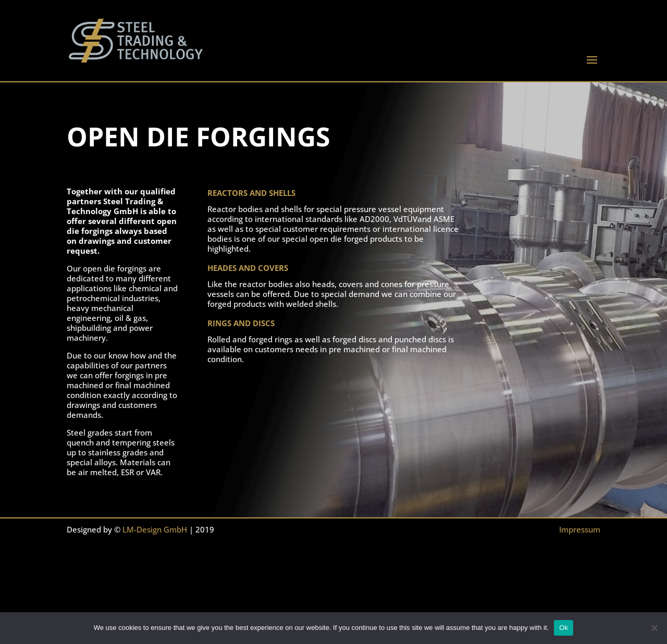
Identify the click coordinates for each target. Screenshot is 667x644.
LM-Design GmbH (155, 529)
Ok (564, 628)
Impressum (580, 529)
